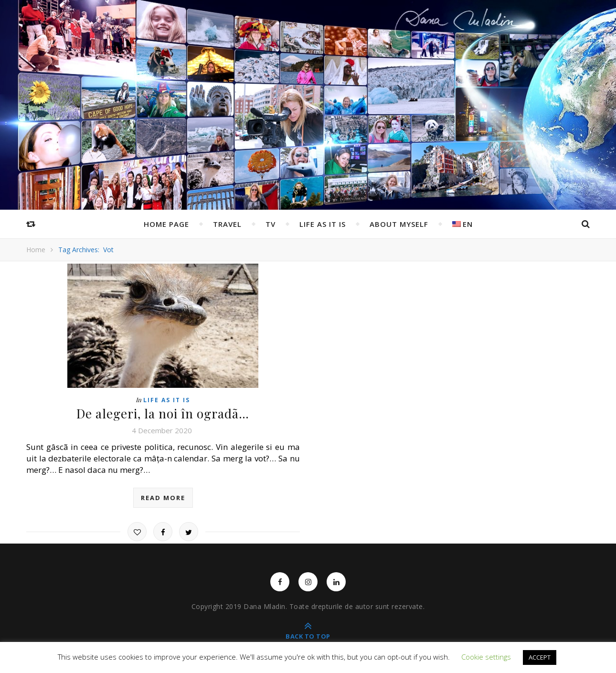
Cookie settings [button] (486, 657)
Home (36, 250)
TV (271, 224)
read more (163, 498)
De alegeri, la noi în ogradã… (163, 413)
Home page (166, 224)
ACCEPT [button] (540, 657)
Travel (227, 224)
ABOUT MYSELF (399, 224)
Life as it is (323, 224)
